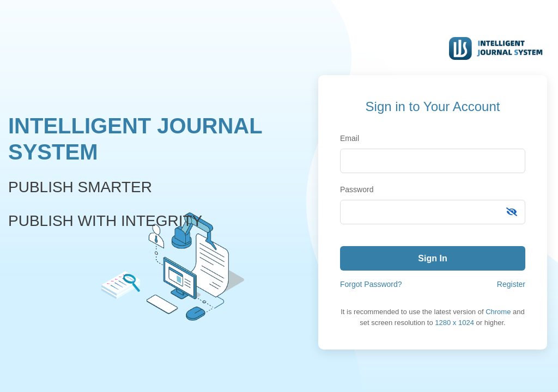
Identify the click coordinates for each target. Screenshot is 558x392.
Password (357, 189)
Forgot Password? (371, 284)
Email (350, 138)
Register (511, 284)
